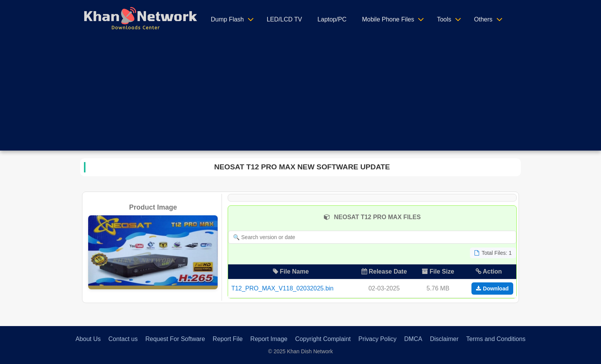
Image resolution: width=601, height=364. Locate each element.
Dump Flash (227, 19)
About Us (88, 339)
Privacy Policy (378, 339)
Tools (444, 19)
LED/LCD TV (284, 19)
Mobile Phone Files (388, 19)
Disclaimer (444, 339)
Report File (228, 339)
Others (483, 19)
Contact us (123, 339)
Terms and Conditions (496, 339)
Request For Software (175, 339)
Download (492, 289)
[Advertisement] (300, 97)
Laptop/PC (332, 19)
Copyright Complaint (323, 339)
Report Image (269, 339)
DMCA (413, 339)
